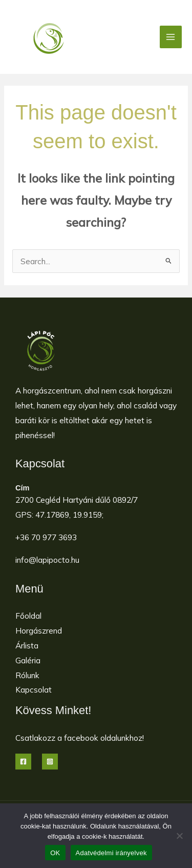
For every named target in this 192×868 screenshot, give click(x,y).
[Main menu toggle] (171, 37)
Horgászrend (39, 630)
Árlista (27, 645)
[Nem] (179, 836)
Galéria (28, 660)
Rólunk (27, 675)
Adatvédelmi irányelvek (111, 853)
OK (55, 853)
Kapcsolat (34, 689)
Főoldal (28, 616)
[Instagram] (50, 762)
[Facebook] (23, 762)
